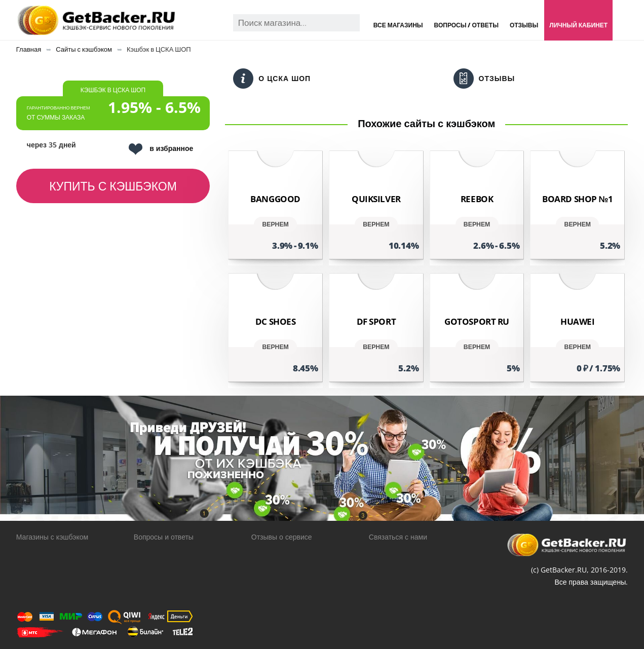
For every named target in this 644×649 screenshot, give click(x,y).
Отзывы (524, 25)
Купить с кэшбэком (113, 186)
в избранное (161, 149)
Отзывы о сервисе (282, 537)
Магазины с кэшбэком (52, 537)
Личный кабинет (578, 25)
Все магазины (398, 25)
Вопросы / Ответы (466, 25)
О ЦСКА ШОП (272, 79)
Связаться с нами (398, 537)
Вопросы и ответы (164, 537)
